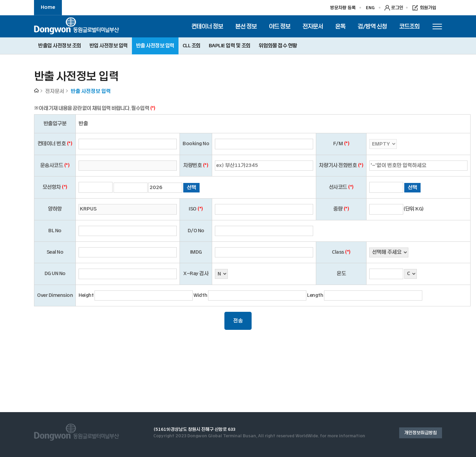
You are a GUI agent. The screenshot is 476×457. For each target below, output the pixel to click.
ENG (370, 8)
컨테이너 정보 (207, 26)
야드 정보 (280, 26)
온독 (340, 26)
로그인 (397, 8)
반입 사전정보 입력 (109, 46)
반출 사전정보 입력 (155, 46)
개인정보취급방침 (421, 433)
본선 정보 (246, 26)
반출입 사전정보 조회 (60, 46)
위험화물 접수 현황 (278, 46)
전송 (238, 321)
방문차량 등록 (343, 8)
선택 (191, 188)
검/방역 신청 (372, 26)
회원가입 (428, 8)
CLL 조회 (192, 46)
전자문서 (313, 26)
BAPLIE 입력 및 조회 (230, 46)
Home (48, 7)
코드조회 (409, 26)
